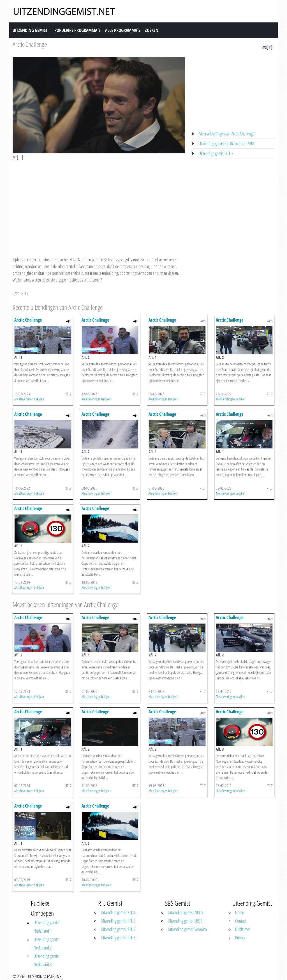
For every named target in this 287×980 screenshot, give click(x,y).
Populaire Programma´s (77, 30)
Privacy (240, 938)
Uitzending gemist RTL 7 (216, 153)
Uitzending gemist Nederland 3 (47, 960)
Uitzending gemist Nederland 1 (47, 927)
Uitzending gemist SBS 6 (185, 921)
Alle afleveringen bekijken (29, 399)
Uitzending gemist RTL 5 (118, 921)
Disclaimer (243, 929)
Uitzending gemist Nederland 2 (47, 944)
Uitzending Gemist (30, 30)
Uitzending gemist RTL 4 (118, 912)
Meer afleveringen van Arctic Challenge (226, 134)
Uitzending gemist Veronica (187, 929)
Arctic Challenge (30, 44)
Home (239, 912)
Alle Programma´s (123, 30)
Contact (241, 921)
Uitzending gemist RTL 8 (118, 938)
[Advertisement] (99, 204)
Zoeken (152, 30)
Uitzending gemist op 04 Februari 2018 (226, 144)
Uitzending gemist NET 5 (185, 912)
